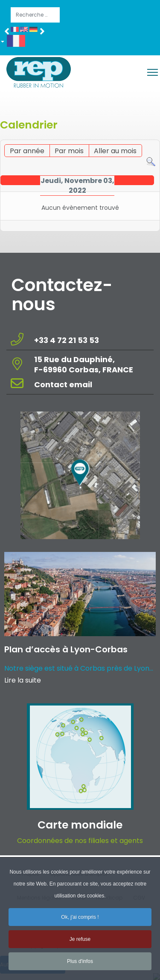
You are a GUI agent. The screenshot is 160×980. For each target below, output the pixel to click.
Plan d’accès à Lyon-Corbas (66, 649)
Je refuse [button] (80, 944)
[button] (16, 43)
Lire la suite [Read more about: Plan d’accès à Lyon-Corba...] (23, 680)
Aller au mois (115, 151)
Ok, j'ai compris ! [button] (80, 922)
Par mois (69, 151)
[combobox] (35, 15)
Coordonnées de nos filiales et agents (80, 841)
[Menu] (153, 72)
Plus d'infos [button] (80, 966)
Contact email (64, 384)
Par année (27, 151)
